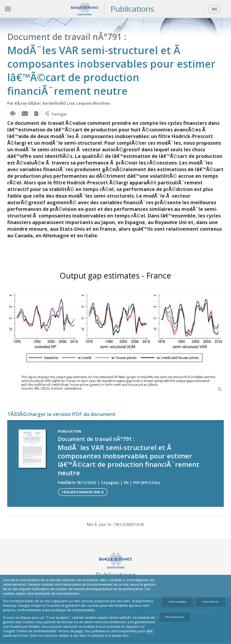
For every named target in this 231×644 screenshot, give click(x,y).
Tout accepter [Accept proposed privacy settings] (177, 602)
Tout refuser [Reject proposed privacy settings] (210, 602)
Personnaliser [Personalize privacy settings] (175, 617)
